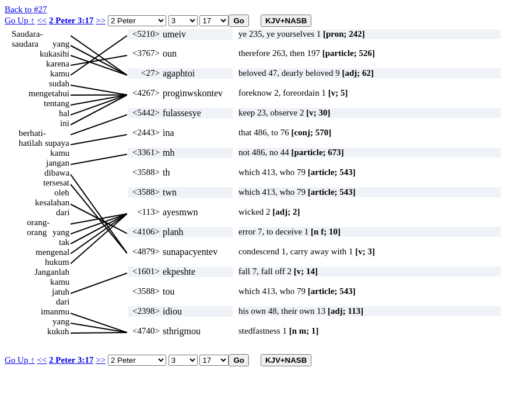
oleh (62, 192)
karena (58, 64)
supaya (57, 143)
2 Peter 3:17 (71, 20)
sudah (59, 83)
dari (63, 212)
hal (64, 113)
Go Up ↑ (20, 20)
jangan (58, 163)
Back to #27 (26, 9)
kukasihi (55, 54)
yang (61, 44)
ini (65, 123)
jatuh (61, 292)
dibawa (57, 173)
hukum (57, 262)
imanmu (55, 311)
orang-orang (38, 223)
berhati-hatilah (32, 133)
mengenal (52, 252)
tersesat (56, 183)
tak (64, 242)
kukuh (58, 331)
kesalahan (52, 202)
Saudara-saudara (27, 34)
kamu (60, 73)
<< (42, 20)
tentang (57, 103)
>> (101, 20)
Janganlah (52, 272)
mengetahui (49, 93)
